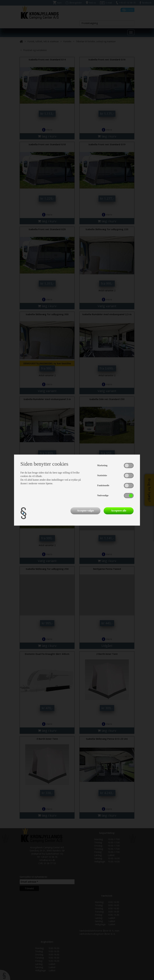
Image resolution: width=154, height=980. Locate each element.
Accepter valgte (85, 511)
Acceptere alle (119, 511)
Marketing (102, 465)
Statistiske (102, 475)
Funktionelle (103, 485)
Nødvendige (103, 495)
